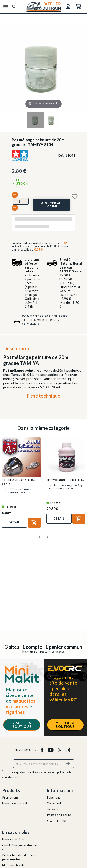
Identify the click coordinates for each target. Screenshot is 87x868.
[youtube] (51, 750)
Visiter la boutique (22, 725)
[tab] (43, 397)
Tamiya (17, 374)
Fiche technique (44, 396)
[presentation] (40, 535)
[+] (15, 208)
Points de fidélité (59, 815)
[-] (15, 195)
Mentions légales (14, 865)
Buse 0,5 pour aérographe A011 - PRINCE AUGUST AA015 (18, 492)
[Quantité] (21, 201)
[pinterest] (59, 750)
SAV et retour (57, 821)
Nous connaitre (13, 839)
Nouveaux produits (16, 803)
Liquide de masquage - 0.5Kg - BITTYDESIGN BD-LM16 (66, 487)
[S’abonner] (68, 764)
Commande (55, 803)
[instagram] (68, 750)
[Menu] (6, 7)
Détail (14, 522)
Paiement (54, 797)
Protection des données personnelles (19, 857)
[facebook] (42, 750)
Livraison (53, 809)
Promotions (10, 797)
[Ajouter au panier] (52, 205)
